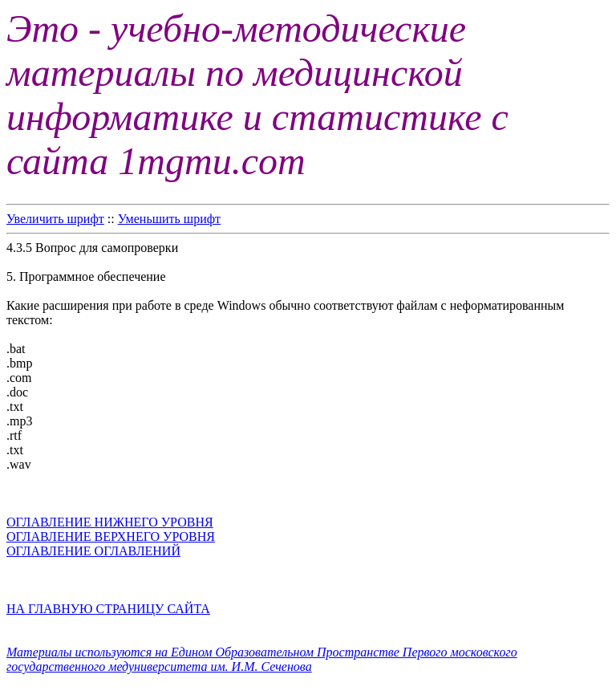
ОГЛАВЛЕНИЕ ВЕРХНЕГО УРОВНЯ (111, 536)
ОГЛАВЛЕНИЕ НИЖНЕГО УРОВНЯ (110, 522)
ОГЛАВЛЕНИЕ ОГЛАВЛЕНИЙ (93, 551)
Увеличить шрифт (55, 219)
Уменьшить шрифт (169, 219)
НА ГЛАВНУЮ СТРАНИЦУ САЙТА (108, 609)
